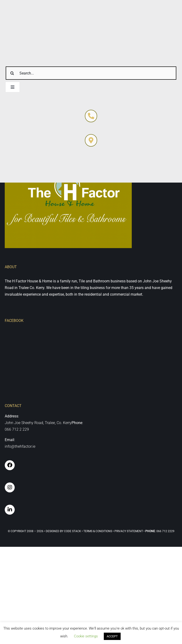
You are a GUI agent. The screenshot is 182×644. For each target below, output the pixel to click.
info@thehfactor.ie (20, 446)
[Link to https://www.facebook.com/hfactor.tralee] (10, 465)
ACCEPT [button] (112, 636)
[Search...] (91, 73)
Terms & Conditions (98, 531)
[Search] (12, 73)
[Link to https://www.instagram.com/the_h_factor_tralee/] (10, 487)
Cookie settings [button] (86, 636)
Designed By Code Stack (63, 531)
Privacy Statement (129, 531)
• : (150, 531)
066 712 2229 (165, 531)
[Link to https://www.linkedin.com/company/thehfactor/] (10, 510)
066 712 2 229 (17, 429)
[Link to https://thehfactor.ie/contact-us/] (91, 116)
